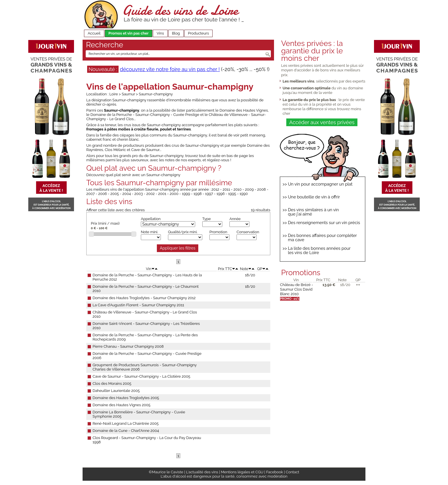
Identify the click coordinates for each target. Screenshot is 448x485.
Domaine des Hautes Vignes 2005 (121, 405)
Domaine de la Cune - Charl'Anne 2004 (126, 431)
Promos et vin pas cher (129, 33)
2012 (215, 189)
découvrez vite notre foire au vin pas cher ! (170, 69)
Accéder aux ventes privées (322, 122)
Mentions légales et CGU (242, 472)
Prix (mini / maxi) (105, 223)
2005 (115, 194)
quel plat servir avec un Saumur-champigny (143, 175)
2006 (103, 194)
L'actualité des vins (202, 472)
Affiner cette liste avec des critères (116, 210)
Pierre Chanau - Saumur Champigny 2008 (128, 346)
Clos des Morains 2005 (112, 384)
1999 (186, 194)
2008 (261, 189)
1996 (221, 194)
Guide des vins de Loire (180, 10)
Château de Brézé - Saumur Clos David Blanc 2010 (297, 289)
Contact (292, 472)
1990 (244, 194)
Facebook (274, 472)
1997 (209, 194)
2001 (162, 194)
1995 (232, 194)
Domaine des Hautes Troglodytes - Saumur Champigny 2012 (144, 298)
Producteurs (199, 33)
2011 (226, 189)
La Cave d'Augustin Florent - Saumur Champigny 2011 (138, 305)
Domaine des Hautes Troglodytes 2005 (126, 398)
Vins (160, 33)
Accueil (94, 33)
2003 (139, 194)
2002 (150, 194)
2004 (127, 194)
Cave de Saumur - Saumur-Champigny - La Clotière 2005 (141, 376)
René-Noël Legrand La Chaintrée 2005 (126, 423)
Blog (176, 33)
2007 (91, 194)
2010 (237, 189)
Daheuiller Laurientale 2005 (116, 391)
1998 (198, 194)
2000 (174, 194)
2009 (249, 189)
